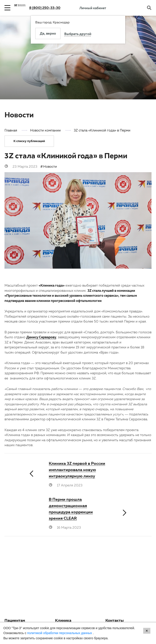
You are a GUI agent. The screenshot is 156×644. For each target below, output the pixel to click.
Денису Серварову (41, 337)
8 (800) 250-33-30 (45, 8)
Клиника (63, 621)
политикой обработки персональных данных (60, 633)
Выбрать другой (78, 34)
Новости (50, 166)
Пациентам (15, 621)
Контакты (115, 621)
